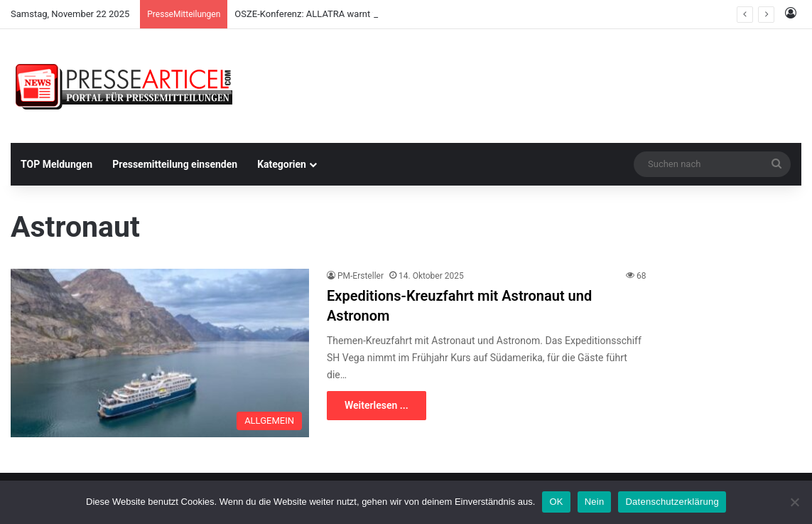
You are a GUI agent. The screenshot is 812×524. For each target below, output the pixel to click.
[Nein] (794, 502)
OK (556, 502)
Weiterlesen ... (377, 405)
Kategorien (282, 164)
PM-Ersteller (361, 276)
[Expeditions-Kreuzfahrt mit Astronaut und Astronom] (160, 353)
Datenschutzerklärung (672, 502)
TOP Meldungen (56, 164)
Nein (595, 502)
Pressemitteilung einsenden (175, 164)
